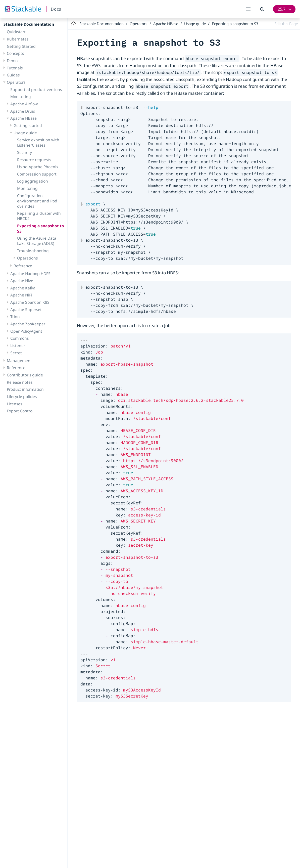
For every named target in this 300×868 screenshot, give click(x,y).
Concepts (15, 53)
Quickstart (16, 32)
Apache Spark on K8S (30, 302)
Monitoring (21, 97)
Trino (15, 317)
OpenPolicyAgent (26, 331)
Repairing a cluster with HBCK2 (39, 216)
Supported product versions (36, 90)
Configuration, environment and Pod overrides (37, 201)
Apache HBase (23, 118)
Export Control (20, 411)
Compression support (37, 174)
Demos (13, 61)
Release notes (20, 382)
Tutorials (15, 68)
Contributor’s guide (25, 375)
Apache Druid (23, 111)
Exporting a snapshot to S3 (41, 228)
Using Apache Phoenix (38, 167)
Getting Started (21, 46)
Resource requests (34, 160)
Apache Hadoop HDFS (30, 274)
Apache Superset (26, 310)
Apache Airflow (24, 104)
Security (24, 152)
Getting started (28, 125)
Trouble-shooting (33, 251)
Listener (18, 345)
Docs (56, 9)
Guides (13, 75)
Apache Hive (22, 281)
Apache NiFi (21, 295)
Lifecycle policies (22, 397)
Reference (23, 266)
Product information (25, 389)
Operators (16, 82)
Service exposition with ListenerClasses (38, 142)
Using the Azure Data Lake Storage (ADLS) (37, 241)
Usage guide (25, 133)
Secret (16, 353)
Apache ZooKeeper (28, 324)
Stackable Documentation (29, 24)
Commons (19, 338)
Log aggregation (33, 181)
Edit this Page (286, 24)
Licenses (14, 404)
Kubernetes (18, 39)
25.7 (282, 9)
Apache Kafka (23, 288)
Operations (27, 258)
